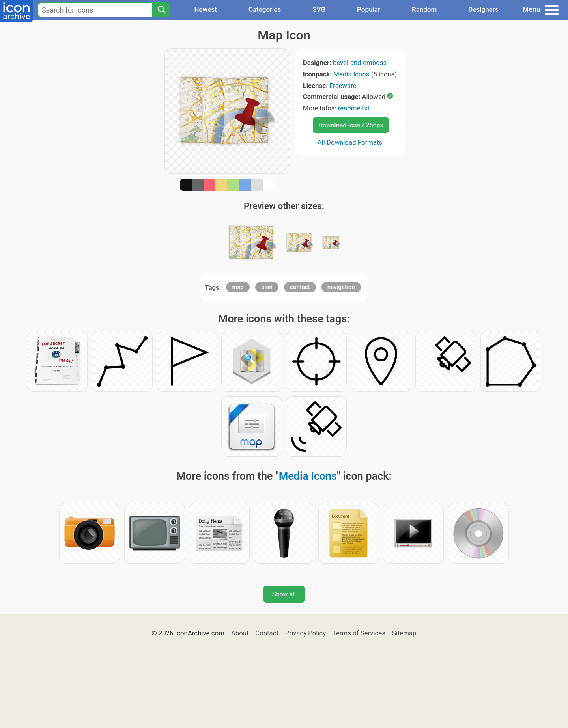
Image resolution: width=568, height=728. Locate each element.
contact (300, 287)
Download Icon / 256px (351, 125)
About (240, 633)
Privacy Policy (305, 633)
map (238, 287)
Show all (284, 594)
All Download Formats (350, 142)
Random (424, 9)
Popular (369, 9)
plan (267, 287)
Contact (267, 633)
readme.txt (354, 108)
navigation (341, 287)
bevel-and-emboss (360, 63)
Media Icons (351, 74)
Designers (483, 9)
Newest (205, 9)
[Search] (161, 10)
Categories (265, 9)
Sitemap (404, 633)
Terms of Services (359, 633)
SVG (319, 9)
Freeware (343, 86)
